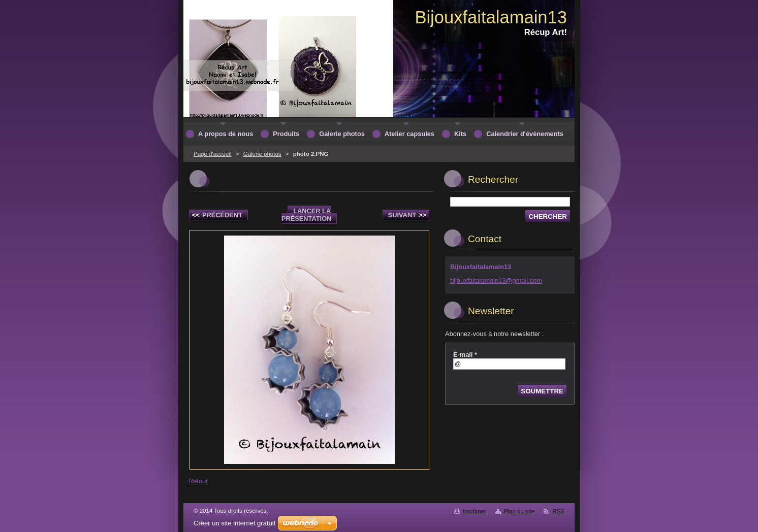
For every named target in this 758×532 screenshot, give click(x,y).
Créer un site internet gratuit (234, 523)
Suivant (407, 215)
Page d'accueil (213, 154)
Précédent (217, 215)
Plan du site (519, 511)
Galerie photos (262, 154)
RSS (558, 511)
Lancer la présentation (306, 215)
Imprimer (474, 511)
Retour (198, 481)
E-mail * (465, 355)
